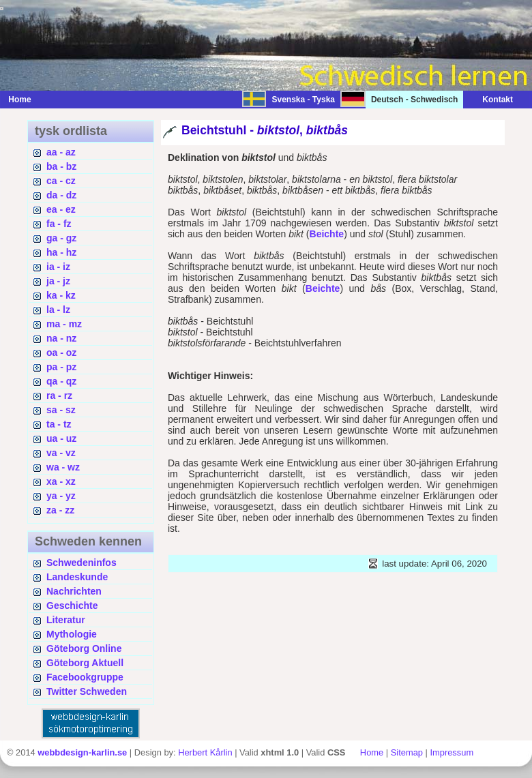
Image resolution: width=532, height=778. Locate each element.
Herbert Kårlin (205, 752)
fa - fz (59, 224)
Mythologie (72, 634)
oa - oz (61, 353)
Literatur (66, 620)
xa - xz (61, 481)
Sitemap (407, 752)
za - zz (60, 510)
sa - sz (61, 410)
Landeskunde (77, 577)
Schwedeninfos (82, 563)
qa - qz (61, 381)
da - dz (61, 195)
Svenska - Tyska (303, 100)
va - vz (61, 453)
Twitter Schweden (87, 691)
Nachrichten (74, 591)
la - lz (58, 310)
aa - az (61, 152)
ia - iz (58, 267)
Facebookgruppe (85, 677)
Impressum (452, 752)
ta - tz (59, 424)
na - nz (61, 338)
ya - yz (61, 496)
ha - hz (61, 252)
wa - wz (63, 467)
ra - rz (59, 395)
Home (19, 100)
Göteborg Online (84, 648)
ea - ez (61, 209)
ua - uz (61, 438)
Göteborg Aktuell (85, 663)
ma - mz (64, 324)
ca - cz (61, 181)
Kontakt (491, 100)
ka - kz (61, 295)
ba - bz (61, 166)
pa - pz (61, 367)
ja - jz (58, 281)
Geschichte (72, 605)
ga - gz (61, 238)
